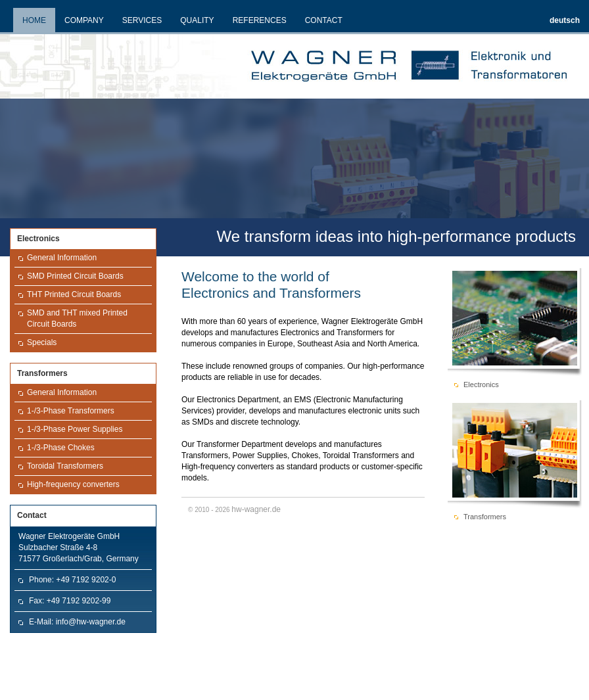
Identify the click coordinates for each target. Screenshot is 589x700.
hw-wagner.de (256, 509)
